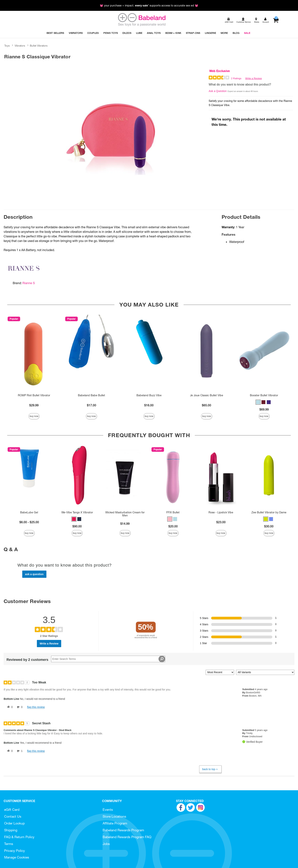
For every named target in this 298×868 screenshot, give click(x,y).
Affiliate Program (115, 823)
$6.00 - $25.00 (29, 522)
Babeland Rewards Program (123, 830)
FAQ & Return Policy (19, 837)
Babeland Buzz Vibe (149, 395)
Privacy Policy (15, 851)
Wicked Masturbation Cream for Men (125, 514)
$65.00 (206, 405)
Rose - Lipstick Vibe (221, 512)
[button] (258, 402)
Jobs (106, 844)
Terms (9, 844)
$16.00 (149, 405)
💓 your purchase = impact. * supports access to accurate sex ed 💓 (149, 6)
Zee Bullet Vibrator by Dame (269, 512)
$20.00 (173, 526)
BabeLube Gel (29, 512)
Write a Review (253, 78)
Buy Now (34, 416)
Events (108, 810)
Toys (7, 46)
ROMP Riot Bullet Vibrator (34, 395)
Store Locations (114, 816)
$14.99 (125, 524)
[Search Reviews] (108, 659)
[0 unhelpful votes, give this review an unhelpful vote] (19, 707)
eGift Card (12, 810)
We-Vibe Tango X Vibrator (77, 512)
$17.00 (92, 405)
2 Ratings (236, 78)
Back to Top (210, 769)
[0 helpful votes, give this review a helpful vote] (9, 707)
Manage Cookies (17, 857)
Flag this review (36, 707)
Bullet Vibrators (39, 46)
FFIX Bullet (173, 512)
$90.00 (77, 526)
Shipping (11, 830)
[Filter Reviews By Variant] (265, 672)
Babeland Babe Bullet (92, 395)
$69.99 (264, 409)
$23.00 (221, 522)
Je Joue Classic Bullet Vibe (207, 395)
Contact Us (13, 816)
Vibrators (20, 46)
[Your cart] (276, 20)
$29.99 (34, 405)
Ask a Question (218, 91)
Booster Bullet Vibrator (264, 395)
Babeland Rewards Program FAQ (127, 837)
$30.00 (269, 526)
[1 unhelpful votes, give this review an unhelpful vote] (19, 751)
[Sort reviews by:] (220, 672)
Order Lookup (14, 823)
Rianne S (29, 283)
